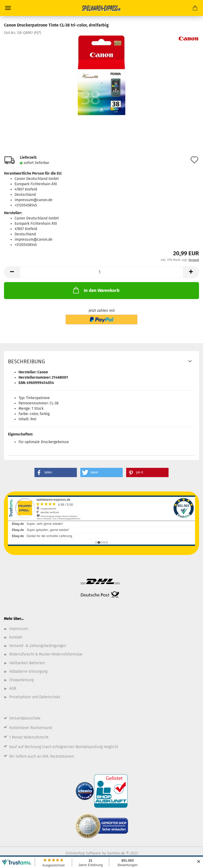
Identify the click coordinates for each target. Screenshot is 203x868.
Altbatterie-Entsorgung (28, 671)
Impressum (19, 629)
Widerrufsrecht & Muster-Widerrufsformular (46, 654)
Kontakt (16, 637)
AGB (13, 688)
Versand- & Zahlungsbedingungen (38, 646)
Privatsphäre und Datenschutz (35, 697)
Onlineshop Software (83, 853)
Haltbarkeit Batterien (27, 663)
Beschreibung (27, 361)
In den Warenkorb (96, 290)
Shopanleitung (21, 680)
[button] (56, 472)
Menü (8, 8)
